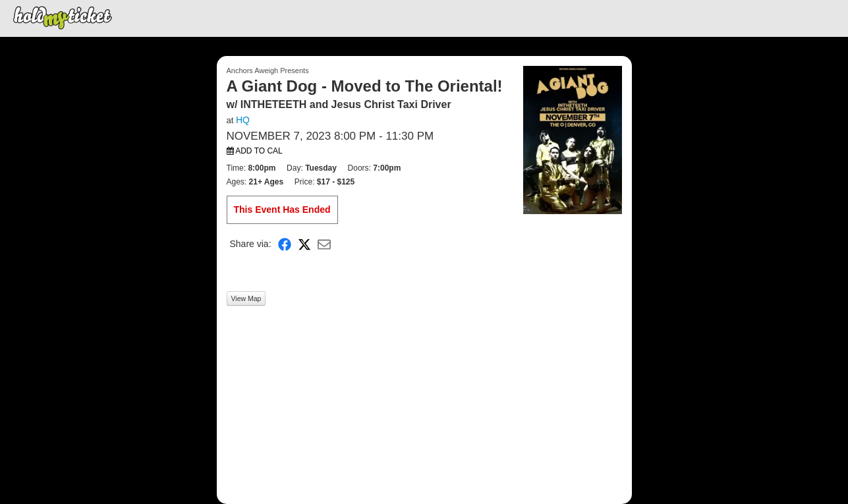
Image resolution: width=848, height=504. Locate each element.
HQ (243, 120)
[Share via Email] (324, 244)
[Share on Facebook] (285, 244)
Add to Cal (255, 151)
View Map (246, 298)
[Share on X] (304, 244)
